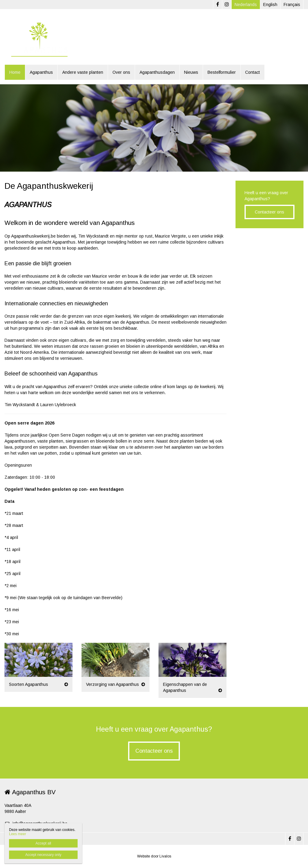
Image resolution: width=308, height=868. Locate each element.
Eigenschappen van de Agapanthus (185, 687)
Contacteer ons (269, 212)
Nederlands (246, 5)
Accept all (43, 843)
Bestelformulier (222, 72)
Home (15, 72)
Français (292, 5)
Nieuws (191, 72)
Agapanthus (41, 72)
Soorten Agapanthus (29, 684)
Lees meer (18, 834)
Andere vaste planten (83, 72)
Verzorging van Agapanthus (112, 684)
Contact (253, 72)
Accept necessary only (43, 855)
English (270, 5)
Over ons (121, 72)
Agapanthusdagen (157, 72)
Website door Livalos (154, 856)
